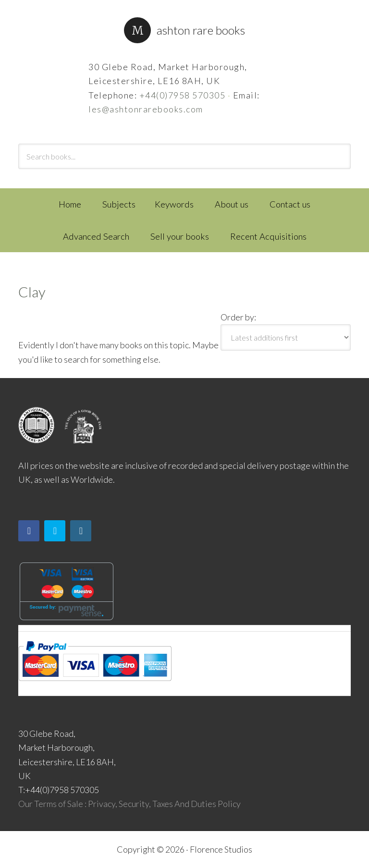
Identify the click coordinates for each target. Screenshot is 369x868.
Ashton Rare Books (201, 30)
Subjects (119, 204)
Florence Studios (221, 849)
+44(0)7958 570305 (183, 95)
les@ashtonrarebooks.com (146, 109)
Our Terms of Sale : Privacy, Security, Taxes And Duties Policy (129, 804)
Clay (32, 292)
